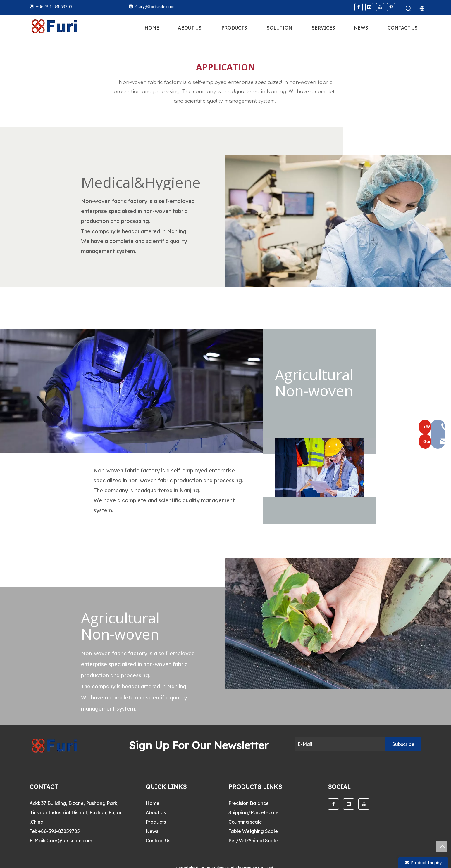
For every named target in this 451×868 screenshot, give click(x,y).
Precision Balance (249, 803)
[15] (320, 468)
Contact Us (158, 841)
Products (156, 822)
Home (153, 803)
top (442, 846)
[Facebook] (359, 7)
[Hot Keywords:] (409, 9)
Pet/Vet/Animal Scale (253, 841)
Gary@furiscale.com (69, 841)
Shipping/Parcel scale (253, 812)
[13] (338, 624)
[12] (338, 221)
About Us (156, 812)
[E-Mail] (339, 744)
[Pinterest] (391, 7)
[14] (132, 391)
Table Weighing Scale (253, 831)
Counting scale (245, 822)
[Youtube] (380, 7)
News (152, 831)
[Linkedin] (369, 7)
